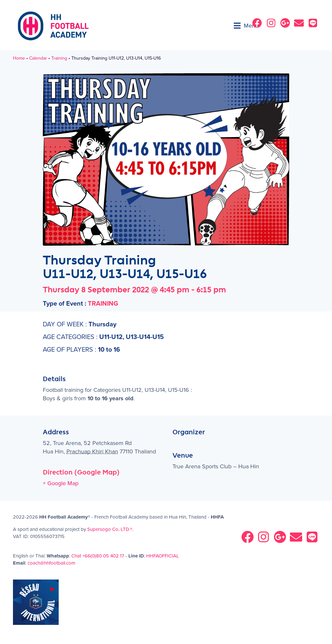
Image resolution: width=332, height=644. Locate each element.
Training (59, 58)
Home (19, 58)
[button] (246, 26)
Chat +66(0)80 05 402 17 (98, 556)
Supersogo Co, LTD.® (110, 529)
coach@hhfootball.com (51, 563)
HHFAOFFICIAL (163, 556)
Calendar (38, 58)
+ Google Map (61, 483)
